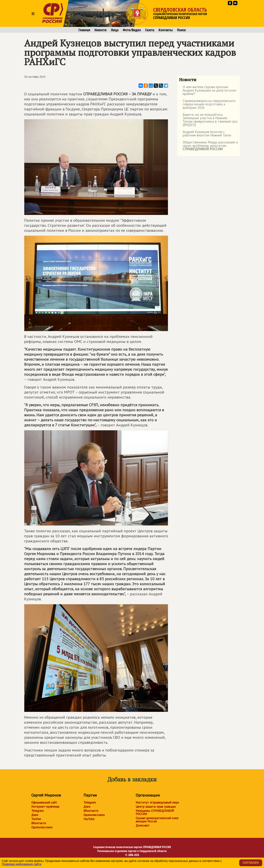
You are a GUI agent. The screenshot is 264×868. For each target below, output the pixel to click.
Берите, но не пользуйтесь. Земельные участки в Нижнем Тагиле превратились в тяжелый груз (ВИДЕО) (208, 120)
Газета (150, 30)
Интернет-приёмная (45, 807)
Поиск (181, 30)
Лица (115, 30)
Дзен (35, 815)
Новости (101, 30)
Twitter (36, 819)
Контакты (166, 30)
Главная (84, 30)
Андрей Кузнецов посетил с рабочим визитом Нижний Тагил (205, 134)
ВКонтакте (39, 823)
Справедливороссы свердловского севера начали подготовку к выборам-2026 (207, 104)
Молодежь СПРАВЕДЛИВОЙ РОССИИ (155, 812)
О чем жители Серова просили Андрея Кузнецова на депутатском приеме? (208, 91)
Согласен (251, 863)
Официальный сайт (44, 802)
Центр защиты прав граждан (156, 807)
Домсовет (143, 825)
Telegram (38, 811)
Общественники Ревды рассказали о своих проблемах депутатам (209, 146)
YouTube (89, 819)
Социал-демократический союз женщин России (157, 820)
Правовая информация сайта (22, 864)
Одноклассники (42, 827)
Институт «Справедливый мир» (157, 802)
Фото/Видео (132, 30)
